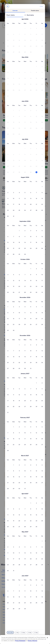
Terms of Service (32, 641)
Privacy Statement (20, 641)
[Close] (47, 638)
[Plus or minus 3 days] (29, 632)
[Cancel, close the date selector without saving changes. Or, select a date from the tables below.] (8, 6)
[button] (25, 28)
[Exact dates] (10, 632)
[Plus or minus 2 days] (23, 632)
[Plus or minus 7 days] (36, 632)
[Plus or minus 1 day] (17, 632)
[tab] (15, 11)
